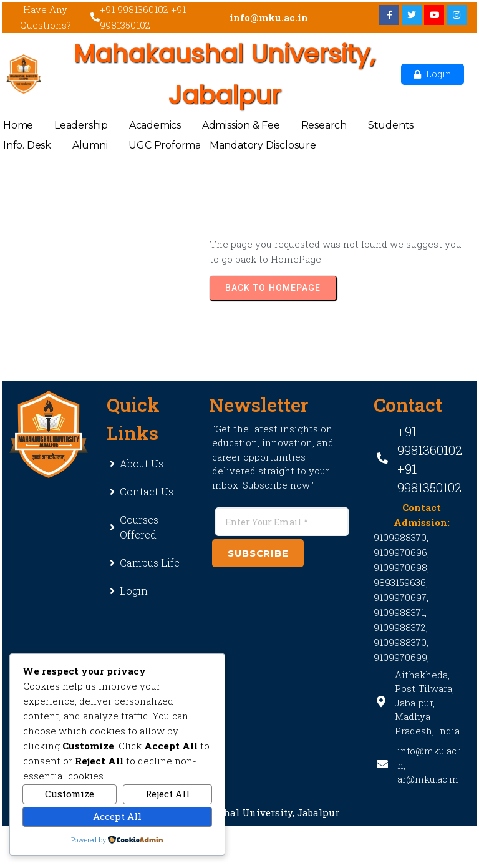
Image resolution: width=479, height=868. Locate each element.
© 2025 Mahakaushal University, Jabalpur (240, 812)
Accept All (117, 816)
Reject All (167, 794)
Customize (70, 794)
